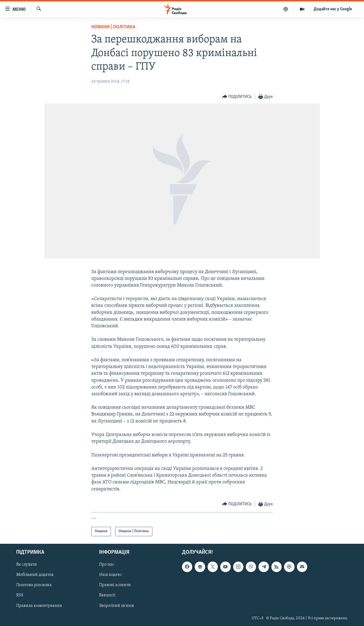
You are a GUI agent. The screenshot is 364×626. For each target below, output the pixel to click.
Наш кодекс (111, 575)
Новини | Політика (113, 27)
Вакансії (107, 595)
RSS (20, 595)
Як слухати (27, 565)
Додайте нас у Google (333, 9)
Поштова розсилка (34, 585)
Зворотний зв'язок (117, 606)
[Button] (237, 97)
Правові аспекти (115, 585)
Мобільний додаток (35, 575)
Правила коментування (39, 606)
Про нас (107, 565)
